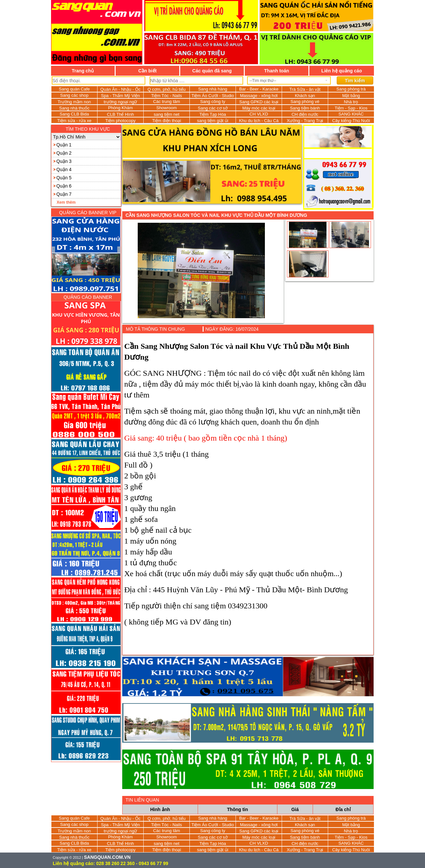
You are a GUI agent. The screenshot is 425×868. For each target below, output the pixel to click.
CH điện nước (305, 114)
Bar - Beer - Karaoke (259, 89)
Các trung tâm (167, 102)
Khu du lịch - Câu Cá (259, 121)
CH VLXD (259, 114)
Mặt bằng (351, 96)
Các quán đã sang (212, 71)
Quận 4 (64, 169)
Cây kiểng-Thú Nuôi (351, 121)
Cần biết (148, 71)
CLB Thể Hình (121, 114)
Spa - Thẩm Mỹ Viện (120, 96)
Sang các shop (74, 95)
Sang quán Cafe (74, 89)
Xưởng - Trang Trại (305, 121)
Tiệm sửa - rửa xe (74, 121)
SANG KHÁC (351, 114)
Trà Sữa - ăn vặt (305, 89)
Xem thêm (66, 202)
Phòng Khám (120, 108)
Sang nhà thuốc (74, 108)
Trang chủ (83, 71)
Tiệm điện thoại (167, 121)
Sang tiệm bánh (305, 108)
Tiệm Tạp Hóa (213, 114)
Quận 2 (64, 153)
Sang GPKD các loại (259, 102)
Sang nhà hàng (212, 89)
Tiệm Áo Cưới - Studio (213, 96)
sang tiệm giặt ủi (213, 121)
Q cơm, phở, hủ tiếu (167, 89)
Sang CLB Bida (74, 114)
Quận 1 (64, 145)
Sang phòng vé (305, 102)
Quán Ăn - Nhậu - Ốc (121, 89)
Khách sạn (305, 96)
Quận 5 (64, 178)
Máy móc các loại (259, 108)
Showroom (166, 108)
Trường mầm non (74, 102)
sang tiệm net (167, 114)
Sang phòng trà (351, 89)
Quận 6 (64, 186)
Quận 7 (64, 194)
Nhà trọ (351, 102)
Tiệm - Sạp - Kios (351, 108)
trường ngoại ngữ (121, 102)
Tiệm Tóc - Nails (167, 96)
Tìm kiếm (355, 81)
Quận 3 (64, 161)
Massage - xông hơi (259, 96)
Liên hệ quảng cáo (341, 71)
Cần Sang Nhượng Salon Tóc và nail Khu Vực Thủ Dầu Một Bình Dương (216, 215)
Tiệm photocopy (121, 121)
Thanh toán (277, 71)
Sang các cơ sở (212, 108)
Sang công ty (213, 102)
